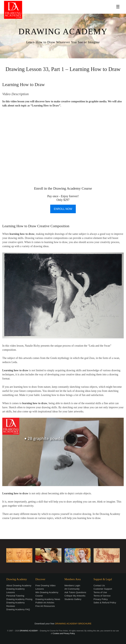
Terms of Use (100, 592)
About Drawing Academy (19, 585)
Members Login (72, 585)
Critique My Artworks (75, 596)
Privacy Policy (101, 599)
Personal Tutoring (15, 596)
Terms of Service (102, 596)
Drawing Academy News (48, 599)
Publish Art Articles (45, 603)
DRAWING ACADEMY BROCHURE (73, 624)
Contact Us (99, 585)
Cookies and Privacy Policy (64, 633)
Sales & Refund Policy (105, 603)
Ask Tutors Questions (75, 592)
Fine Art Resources (45, 606)
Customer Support (103, 589)
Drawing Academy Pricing (19, 599)
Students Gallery (73, 599)
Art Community (72, 589)
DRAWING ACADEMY (63, 32)
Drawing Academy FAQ (18, 609)
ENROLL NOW (63, 209)
